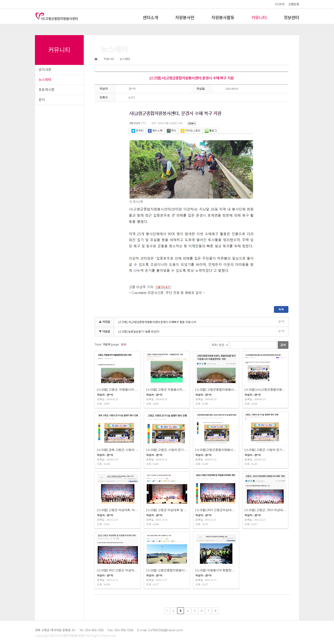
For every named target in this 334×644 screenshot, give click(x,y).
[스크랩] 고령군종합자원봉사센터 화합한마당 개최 (167, 570)
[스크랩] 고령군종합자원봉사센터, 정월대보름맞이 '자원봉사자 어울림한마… (216, 390)
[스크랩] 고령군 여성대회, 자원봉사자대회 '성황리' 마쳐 (118, 510)
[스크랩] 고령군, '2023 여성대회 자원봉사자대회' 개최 (265, 510)
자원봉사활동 (223, 18)
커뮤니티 (259, 18)
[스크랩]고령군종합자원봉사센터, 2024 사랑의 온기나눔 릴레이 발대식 (216, 450)
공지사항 (45, 70)
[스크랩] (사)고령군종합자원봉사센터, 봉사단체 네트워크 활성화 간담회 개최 (265, 390)
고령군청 (294, 4)
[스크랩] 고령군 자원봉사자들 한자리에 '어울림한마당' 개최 (167, 390)
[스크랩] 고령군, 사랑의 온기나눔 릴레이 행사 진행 (167, 450)
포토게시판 (47, 90)
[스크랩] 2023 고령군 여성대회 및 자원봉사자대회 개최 (118, 570)
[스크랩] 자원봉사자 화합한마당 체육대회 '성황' (216, 570)
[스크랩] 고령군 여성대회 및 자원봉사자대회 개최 (167, 510)
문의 (42, 100)
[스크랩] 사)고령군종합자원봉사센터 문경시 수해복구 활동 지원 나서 (157, 322)
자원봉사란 (185, 18)
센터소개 (150, 18)
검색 (283, 345)
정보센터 (291, 18)
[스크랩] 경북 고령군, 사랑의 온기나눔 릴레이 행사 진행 (118, 450)
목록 (281, 309)
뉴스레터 (45, 80)
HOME (280, 4)
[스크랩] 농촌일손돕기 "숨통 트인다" (139, 332)
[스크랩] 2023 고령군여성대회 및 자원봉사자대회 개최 (216, 510)
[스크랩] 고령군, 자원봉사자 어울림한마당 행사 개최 (118, 390)
